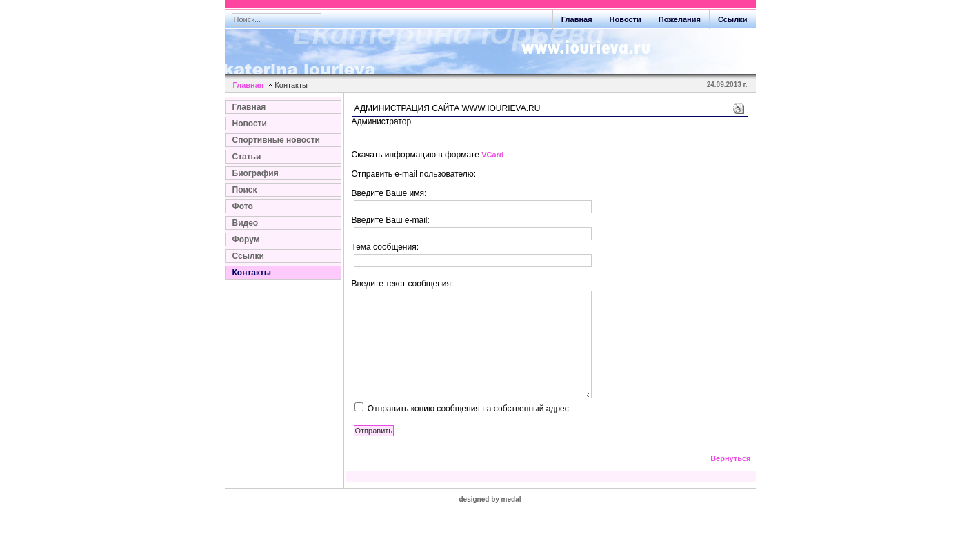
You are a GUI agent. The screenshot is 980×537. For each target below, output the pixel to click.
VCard (492, 155)
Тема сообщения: (386, 247)
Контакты (252, 273)
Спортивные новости (276, 140)
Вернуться (730, 479)
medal (511, 520)
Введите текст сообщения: (403, 284)
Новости (250, 124)
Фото (243, 206)
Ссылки (248, 256)
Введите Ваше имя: (389, 193)
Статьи (247, 157)
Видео (246, 223)
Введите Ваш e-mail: (391, 220)
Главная (249, 85)
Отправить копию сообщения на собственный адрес (468, 429)
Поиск (245, 190)
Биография (256, 173)
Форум (246, 240)
